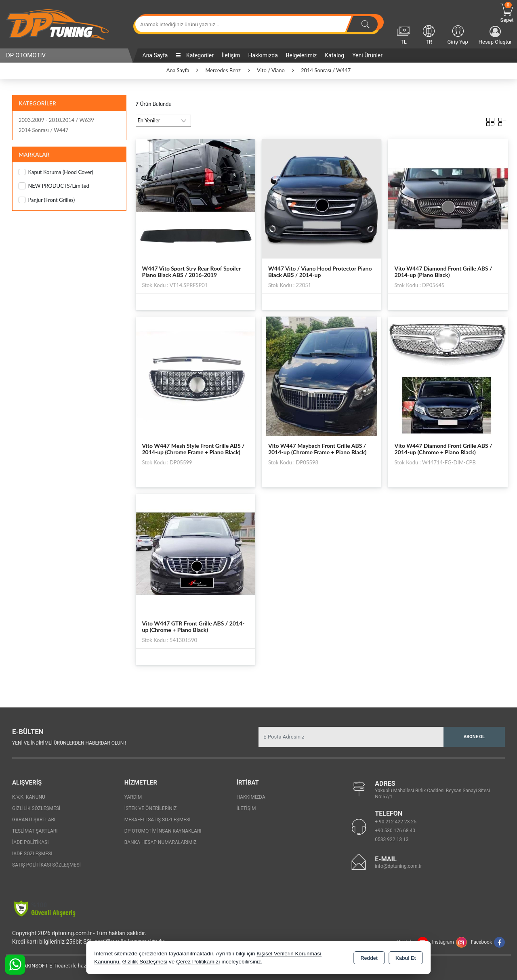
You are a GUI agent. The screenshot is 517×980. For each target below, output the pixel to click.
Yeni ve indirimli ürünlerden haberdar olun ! (69, 743)
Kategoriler (194, 55)
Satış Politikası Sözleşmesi (46, 865)
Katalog (334, 55)
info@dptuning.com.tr (398, 866)
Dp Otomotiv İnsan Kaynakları (163, 831)
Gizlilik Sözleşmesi (36, 808)
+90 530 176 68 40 (395, 831)
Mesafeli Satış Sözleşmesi (158, 820)
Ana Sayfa (155, 55)
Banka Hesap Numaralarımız (161, 842)
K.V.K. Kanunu (29, 797)
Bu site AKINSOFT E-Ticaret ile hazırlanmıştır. (58, 966)
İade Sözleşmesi (32, 854)
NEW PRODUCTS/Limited (54, 186)
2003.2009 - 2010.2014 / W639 (56, 120)
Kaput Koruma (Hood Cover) (56, 172)
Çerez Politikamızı (198, 962)
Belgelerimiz (301, 55)
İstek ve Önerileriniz (151, 808)
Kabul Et (406, 958)
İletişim (231, 55)
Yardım (133, 797)
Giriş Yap (457, 34)
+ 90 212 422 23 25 (396, 822)
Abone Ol (474, 737)
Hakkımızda (263, 55)
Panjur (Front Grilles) (47, 200)
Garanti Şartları (34, 820)
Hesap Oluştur (495, 35)
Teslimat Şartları (35, 831)
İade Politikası (30, 842)
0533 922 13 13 (392, 839)
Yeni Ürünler (367, 55)
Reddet (369, 958)
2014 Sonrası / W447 (43, 130)
